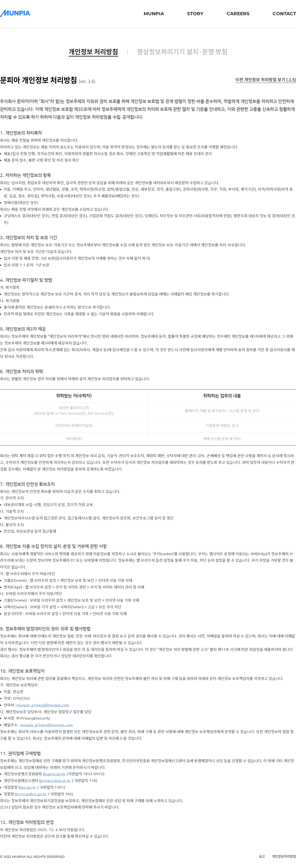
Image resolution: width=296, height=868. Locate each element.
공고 (262, 856)
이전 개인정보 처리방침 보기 (266, 80)
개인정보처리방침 (284, 856)
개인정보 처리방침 (93, 52)
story (195, 14)
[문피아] (15, 14)
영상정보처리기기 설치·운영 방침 (182, 52)
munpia (154, 14)
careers (238, 14)
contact (284, 14)
